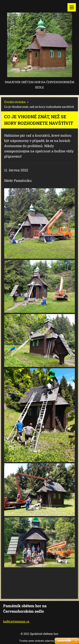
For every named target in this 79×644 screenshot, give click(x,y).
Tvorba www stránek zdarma (36, 641)
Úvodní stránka (15, 102)
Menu (72, 7)
